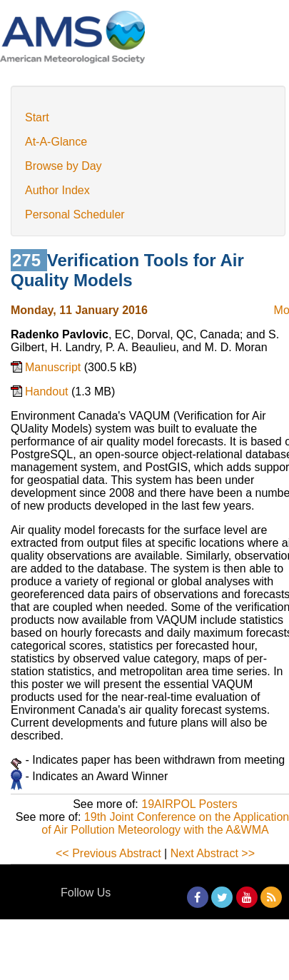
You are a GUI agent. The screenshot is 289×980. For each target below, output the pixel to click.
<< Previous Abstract (108, 853)
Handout (48, 392)
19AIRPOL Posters (189, 804)
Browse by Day (64, 166)
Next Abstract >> (213, 853)
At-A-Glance (56, 142)
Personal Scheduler (75, 214)
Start (37, 117)
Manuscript (55, 367)
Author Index (57, 190)
